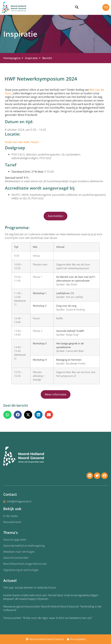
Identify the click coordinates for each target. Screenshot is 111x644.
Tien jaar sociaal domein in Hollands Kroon (30, 587)
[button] (100, 8)
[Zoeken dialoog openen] (77, 7)
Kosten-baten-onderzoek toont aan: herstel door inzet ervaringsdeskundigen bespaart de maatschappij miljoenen (51, 597)
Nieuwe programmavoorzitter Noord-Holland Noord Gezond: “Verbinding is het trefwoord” (52, 608)
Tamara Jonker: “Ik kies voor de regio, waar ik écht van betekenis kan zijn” (48, 618)
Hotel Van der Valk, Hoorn (22, 142)
